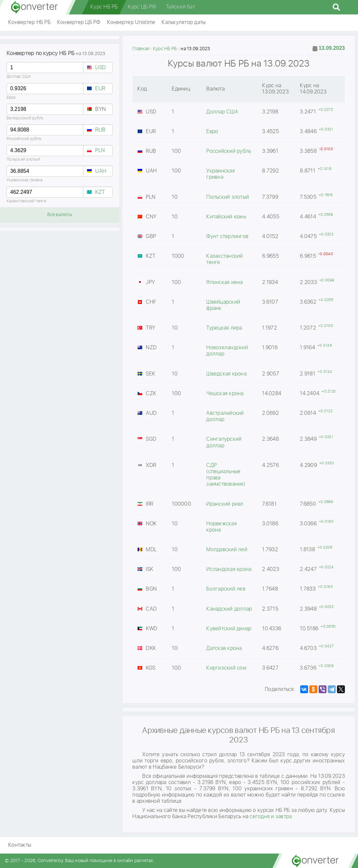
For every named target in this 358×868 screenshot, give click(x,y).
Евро (11, 98)
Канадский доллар (229, 609)
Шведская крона (226, 374)
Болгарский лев (226, 589)
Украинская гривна (24, 180)
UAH (101, 171)
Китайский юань (226, 217)
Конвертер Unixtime (131, 22)
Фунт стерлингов (227, 237)
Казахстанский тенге (26, 201)
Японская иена (224, 283)
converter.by (34, 7)
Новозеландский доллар (227, 351)
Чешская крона (225, 394)
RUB (100, 130)
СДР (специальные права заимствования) (226, 475)
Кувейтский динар (229, 629)
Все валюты (60, 215)
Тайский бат (180, 7)
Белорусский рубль (25, 118)
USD (101, 68)
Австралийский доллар (225, 416)
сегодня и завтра (271, 817)
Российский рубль (24, 139)
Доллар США (19, 77)
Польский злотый (23, 160)
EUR (100, 89)
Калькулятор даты (184, 22)
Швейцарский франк (223, 305)
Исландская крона (229, 569)
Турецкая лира (224, 328)
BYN (101, 109)
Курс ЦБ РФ (142, 7)
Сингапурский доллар (224, 442)
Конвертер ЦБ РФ (79, 22)
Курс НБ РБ (104, 7)
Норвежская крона (222, 527)
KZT (100, 192)
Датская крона (224, 648)
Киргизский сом (226, 668)
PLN (100, 151)
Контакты (20, 845)
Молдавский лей (227, 550)
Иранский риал (225, 504)
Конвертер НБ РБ (29, 22)
